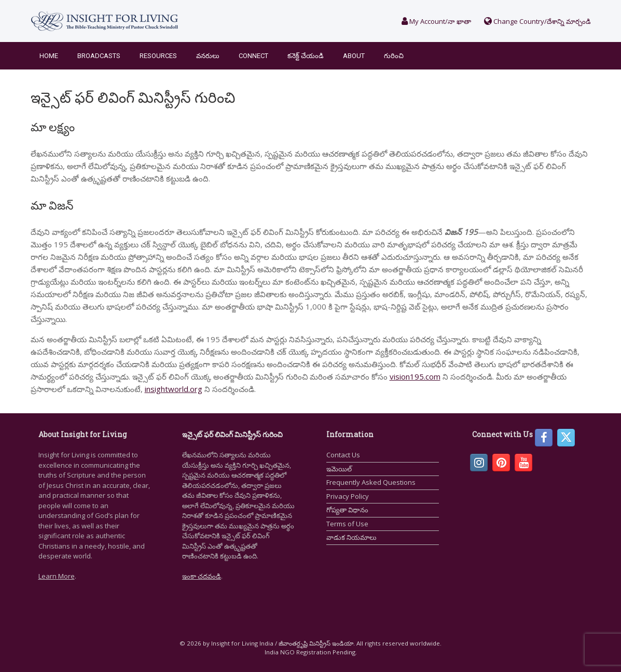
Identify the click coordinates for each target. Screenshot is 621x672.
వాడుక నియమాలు (351, 537)
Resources (158, 56)
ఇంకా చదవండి (202, 576)
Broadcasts (99, 56)
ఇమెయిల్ (339, 469)
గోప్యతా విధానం (347, 510)
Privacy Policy (348, 496)
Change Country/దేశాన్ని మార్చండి (537, 21)
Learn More (57, 576)
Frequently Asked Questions (371, 482)
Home (49, 56)
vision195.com (415, 376)
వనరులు (208, 56)
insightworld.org (174, 389)
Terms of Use (347, 524)
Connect (253, 56)
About (354, 56)
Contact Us (343, 455)
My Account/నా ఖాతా (436, 21)
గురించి (394, 56)
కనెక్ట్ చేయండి (306, 56)
